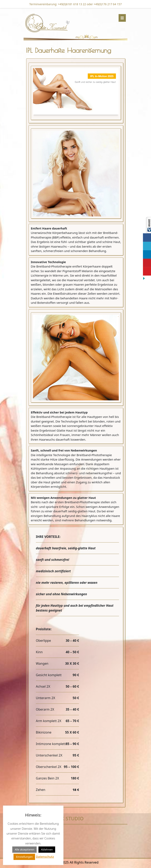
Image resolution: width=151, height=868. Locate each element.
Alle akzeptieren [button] (24, 849)
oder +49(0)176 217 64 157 (104, 4)
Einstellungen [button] (24, 857)
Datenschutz (45, 857)
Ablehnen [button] (47, 849)
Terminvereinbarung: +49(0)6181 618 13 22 (58, 4)
